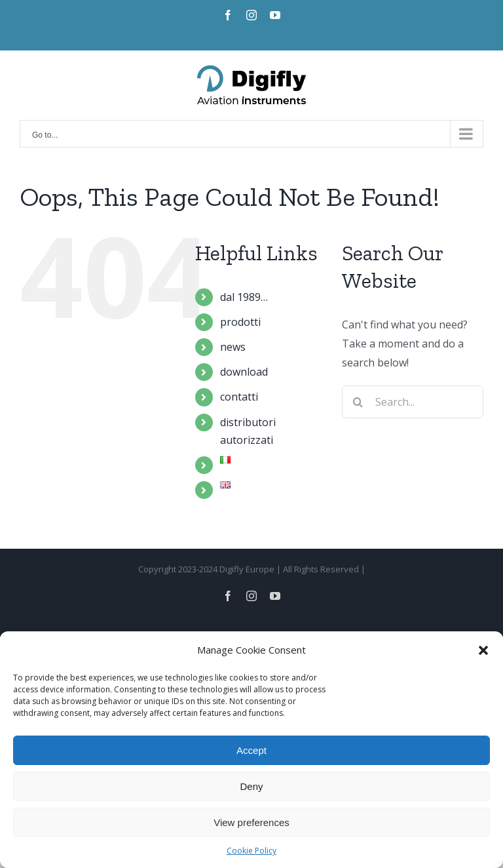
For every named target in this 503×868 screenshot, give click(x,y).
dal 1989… (244, 297)
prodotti (240, 322)
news (233, 347)
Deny (251, 786)
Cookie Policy (251, 851)
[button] (483, 650)
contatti (239, 397)
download (244, 372)
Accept (251, 750)
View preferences (251, 822)
